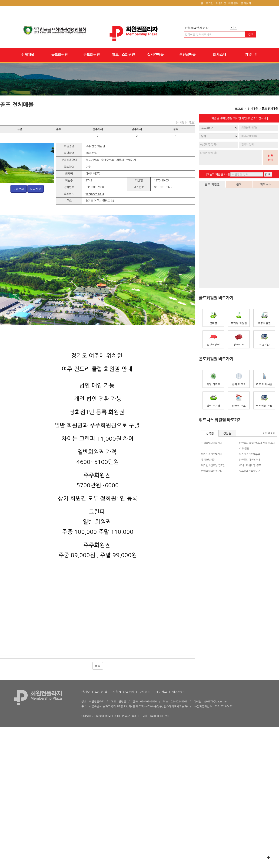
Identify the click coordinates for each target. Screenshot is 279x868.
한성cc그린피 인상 (197, 28)
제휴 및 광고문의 (123, 692)
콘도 (239, 184)
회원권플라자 (139, 33)
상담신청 (36, 189)
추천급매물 (187, 55)
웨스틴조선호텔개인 (212, 454)
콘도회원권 (92, 55)
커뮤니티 (251, 55)
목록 (98, 666)
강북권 (210, 433)
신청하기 (271, 158)
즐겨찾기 (246, 3)
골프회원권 (60, 55)
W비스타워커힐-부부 (250, 465)
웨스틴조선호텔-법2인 (213, 465)
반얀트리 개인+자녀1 (250, 460)
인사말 (86, 692)
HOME (239, 109)
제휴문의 (233, 3)
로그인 (210, 3)
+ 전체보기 (269, 433)
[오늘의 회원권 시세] (218, 174)
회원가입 (221, 3)
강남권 (227, 433)
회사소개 (219, 55)
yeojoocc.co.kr (95, 194)
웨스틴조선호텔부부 (249, 454)
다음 (235, 28)
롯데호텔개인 (208, 460)
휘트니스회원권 (123, 55)
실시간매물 (156, 55)
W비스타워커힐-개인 (212, 471)
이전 (232, 28)
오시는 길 (101, 692)
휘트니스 (266, 184)
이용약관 (178, 692)
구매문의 (19, 189)
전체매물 (28, 55)
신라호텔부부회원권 (212, 443)
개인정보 (161, 692)
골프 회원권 (212, 184)
